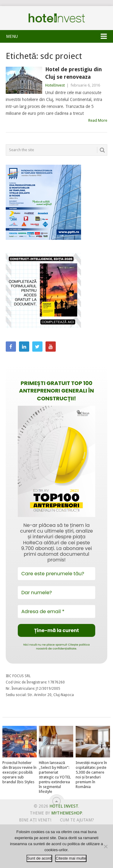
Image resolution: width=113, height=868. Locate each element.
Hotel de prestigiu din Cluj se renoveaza (74, 73)
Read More (98, 120)
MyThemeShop (67, 813)
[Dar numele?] (57, 593)
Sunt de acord (39, 858)
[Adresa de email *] (57, 611)
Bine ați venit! (35, 820)
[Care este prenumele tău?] (57, 574)
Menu (12, 36)
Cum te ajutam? (77, 820)
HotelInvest (55, 85)
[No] (105, 846)
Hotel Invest (57, 18)
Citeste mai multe (71, 858)
